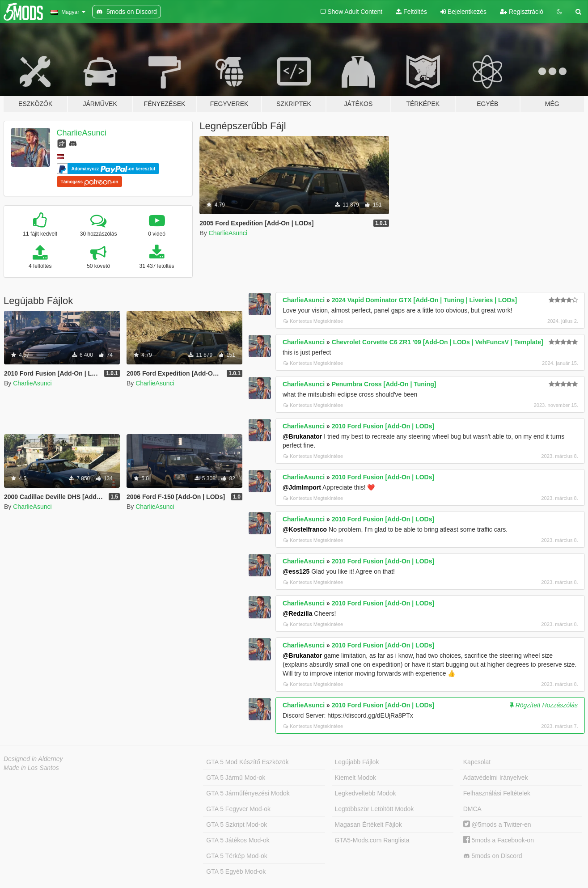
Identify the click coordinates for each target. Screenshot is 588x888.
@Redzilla (298, 613)
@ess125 (296, 571)
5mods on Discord (493, 856)
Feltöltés (411, 12)
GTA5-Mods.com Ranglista (372, 840)
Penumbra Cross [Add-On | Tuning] (384, 384)
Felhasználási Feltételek (497, 793)
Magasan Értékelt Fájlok (368, 825)
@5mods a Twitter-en (497, 825)
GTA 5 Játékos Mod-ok (238, 840)
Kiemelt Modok (356, 778)
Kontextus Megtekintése (313, 321)
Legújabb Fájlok (357, 762)
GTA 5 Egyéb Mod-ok (236, 871)
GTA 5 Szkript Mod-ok (237, 825)
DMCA (472, 809)
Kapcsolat (477, 762)
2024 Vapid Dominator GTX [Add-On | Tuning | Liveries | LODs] (424, 300)
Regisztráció (522, 12)
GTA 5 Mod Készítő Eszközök (247, 762)
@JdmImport (302, 487)
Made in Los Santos (31, 768)
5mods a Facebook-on (499, 840)
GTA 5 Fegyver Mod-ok (238, 809)
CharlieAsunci (82, 133)
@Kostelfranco (305, 529)
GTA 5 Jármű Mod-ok (236, 778)
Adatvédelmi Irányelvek (496, 778)
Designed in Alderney (33, 759)
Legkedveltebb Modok (366, 793)
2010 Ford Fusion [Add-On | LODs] (383, 426)
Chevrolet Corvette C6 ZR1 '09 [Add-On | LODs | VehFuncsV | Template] (438, 342)
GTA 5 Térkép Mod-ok (237, 856)
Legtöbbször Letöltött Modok (374, 809)
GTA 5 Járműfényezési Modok (248, 793)
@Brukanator (302, 436)
